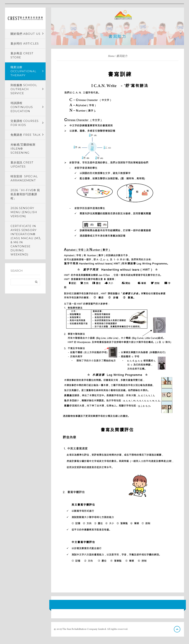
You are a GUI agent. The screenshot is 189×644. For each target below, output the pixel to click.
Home (111, 56)
